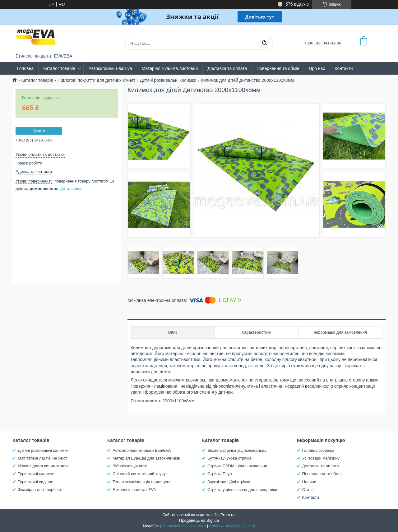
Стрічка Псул (220, 474)
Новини (309, 482)
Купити (39, 131)
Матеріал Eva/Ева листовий (170, 68)
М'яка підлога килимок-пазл (44, 466)
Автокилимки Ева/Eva (110, 68)
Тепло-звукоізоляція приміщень (142, 482)
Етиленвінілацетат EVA (134, 490)
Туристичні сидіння (35, 482)
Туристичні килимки (36, 474)
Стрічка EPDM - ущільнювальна (237, 466)
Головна (25, 68)
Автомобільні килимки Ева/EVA (142, 450)
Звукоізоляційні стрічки (229, 482)
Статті (308, 490)
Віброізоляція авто (130, 466)
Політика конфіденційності (232, 526)
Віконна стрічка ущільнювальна (237, 450)
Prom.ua (228, 515)
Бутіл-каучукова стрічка (229, 458)
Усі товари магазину (321, 458)
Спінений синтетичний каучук (140, 474)
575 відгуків (297, 4)
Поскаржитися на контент (184, 526)
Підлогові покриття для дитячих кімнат (96, 80)
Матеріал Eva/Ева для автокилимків (146, 458)
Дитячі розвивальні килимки (168, 80)
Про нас (317, 68)
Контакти (344, 68)
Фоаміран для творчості (40, 490)
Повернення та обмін (278, 68)
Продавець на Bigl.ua (199, 520)
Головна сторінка (318, 450)
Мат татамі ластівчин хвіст (42, 458)
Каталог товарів (59, 68)
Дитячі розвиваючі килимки (43, 450)
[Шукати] (264, 43)
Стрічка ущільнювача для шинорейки (242, 490)
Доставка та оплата (227, 68)
